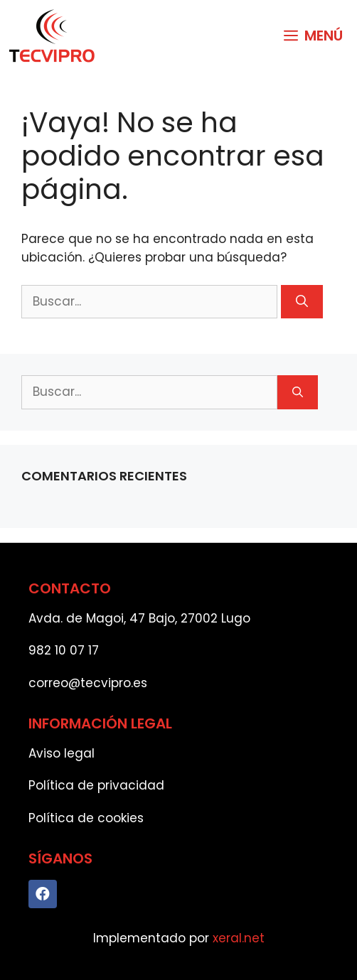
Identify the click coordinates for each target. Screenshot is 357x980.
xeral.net (239, 938)
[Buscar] (302, 302)
